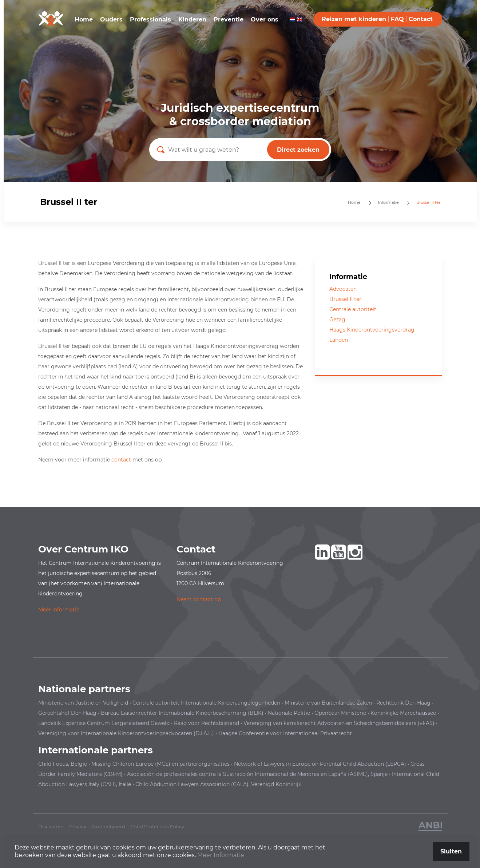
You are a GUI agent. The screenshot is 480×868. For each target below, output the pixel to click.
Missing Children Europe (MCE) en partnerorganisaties (160, 764)
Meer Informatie (221, 855)
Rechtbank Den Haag (403, 703)
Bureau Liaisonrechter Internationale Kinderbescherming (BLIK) (182, 713)
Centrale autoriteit (353, 309)
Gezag (337, 320)
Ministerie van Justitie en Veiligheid (83, 703)
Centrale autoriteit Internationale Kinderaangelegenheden (206, 703)
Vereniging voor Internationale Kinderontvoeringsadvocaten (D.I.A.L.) (126, 733)
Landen (339, 340)
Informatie (388, 202)
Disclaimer (51, 827)
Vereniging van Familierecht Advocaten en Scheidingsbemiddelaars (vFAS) (339, 723)
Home (84, 19)
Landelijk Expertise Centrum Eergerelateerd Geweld (104, 723)
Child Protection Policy (157, 827)
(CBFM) (113, 774)
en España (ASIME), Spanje (257, 774)
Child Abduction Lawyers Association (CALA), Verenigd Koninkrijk (218, 784)
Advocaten (343, 289)
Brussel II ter (345, 299)
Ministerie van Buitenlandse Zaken (328, 703)
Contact (421, 19)
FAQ (397, 19)
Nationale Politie (289, 713)
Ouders (111, 19)
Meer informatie (59, 610)
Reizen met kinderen (354, 19)
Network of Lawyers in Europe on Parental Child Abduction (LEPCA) (320, 764)
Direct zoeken (298, 150)
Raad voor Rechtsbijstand (207, 723)
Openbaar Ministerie (340, 713)
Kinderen (192, 19)
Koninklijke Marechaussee (403, 713)
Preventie (229, 19)
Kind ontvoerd (108, 827)
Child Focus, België (63, 764)
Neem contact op (199, 599)
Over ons (265, 19)
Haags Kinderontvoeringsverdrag (372, 330)
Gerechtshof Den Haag (67, 713)
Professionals (150, 19)
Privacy (78, 827)
